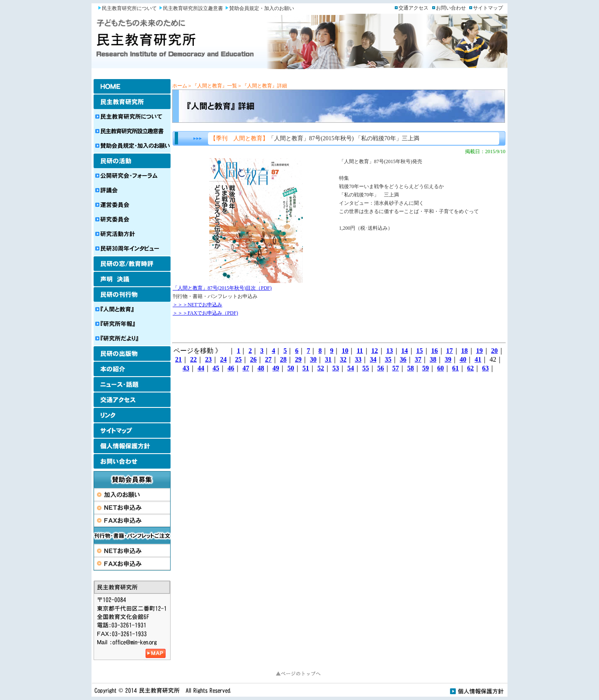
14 (405, 351)
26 (253, 359)
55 (366, 368)
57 (396, 368)
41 (478, 359)
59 (426, 368)
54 (351, 368)
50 (291, 368)
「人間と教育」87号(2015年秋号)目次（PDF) (222, 288)
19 (480, 351)
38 (433, 359)
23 (208, 359)
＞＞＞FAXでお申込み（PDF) (205, 313)
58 (411, 368)
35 (388, 359)
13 (390, 351)
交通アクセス (413, 8)
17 (450, 351)
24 (223, 359)
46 (231, 368)
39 (448, 359)
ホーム (180, 86)
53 (336, 368)
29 (298, 359)
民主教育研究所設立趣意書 (193, 8)
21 (178, 359)
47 (246, 368)
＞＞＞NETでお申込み (197, 305)
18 (465, 351)
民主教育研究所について (129, 8)
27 (268, 359)
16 (435, 351)
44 (201, 368)
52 (321, 368)
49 (276, 368)
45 (216, 368)
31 (328, 359)
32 (343, 359)
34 (373, 359)
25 (238, 359)
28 (283, 359)
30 (313, 359)
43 (186, 368)
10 (345, 351)
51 (306, 368)
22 (193, 359)
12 (375, 351)
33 (358, 359)
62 (470, 368)
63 (485, 368)
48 (261, 368)
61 (455, 368)
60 (441, 368)
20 (495, 351)
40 (463, 359)
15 (420, 351)
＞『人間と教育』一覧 (212, 86)
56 (381, 368)
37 (418, 359)
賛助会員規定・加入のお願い (262, 8)
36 (403, 359)
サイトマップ (488, 8)
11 (360, 351)
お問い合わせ (451, 8)
